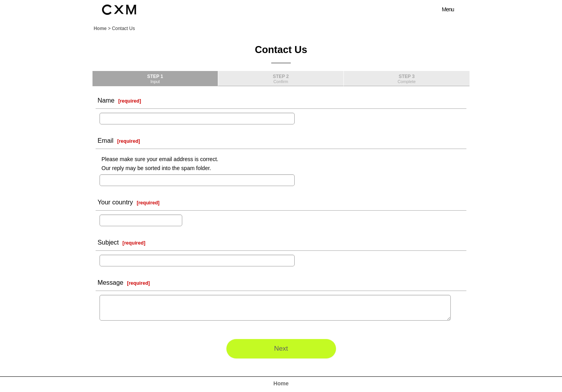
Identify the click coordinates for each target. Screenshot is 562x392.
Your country (115, 202)
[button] (444, 9)
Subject (108, 242)
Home (281, 383)
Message (110, 282)
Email (106, 140)
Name (106, 100)
